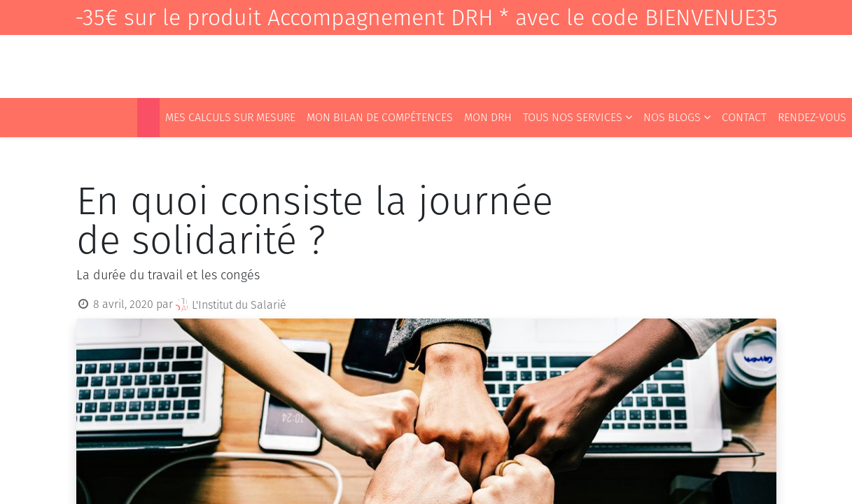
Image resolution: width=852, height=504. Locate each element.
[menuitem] (148, 118)
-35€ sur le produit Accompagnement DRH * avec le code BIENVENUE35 (426, 17)
